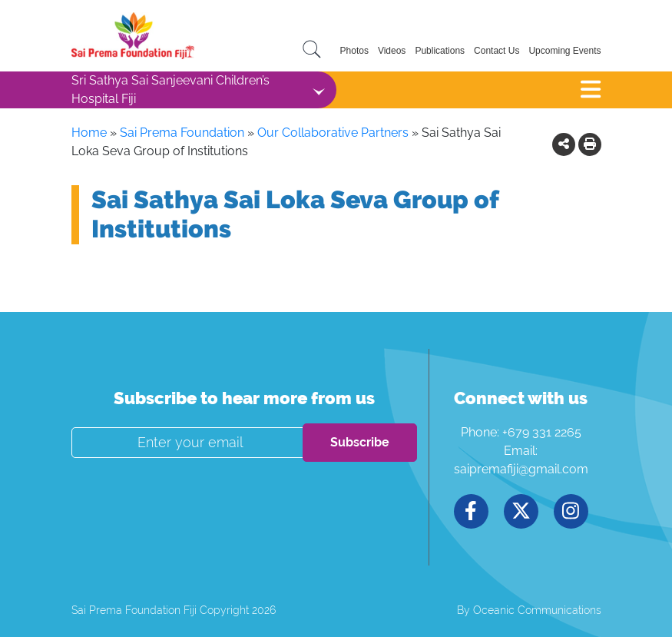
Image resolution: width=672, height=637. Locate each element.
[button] (564, 144)
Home (89, 133)
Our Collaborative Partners (333, 133)
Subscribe (360, 442)
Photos (354, 51)
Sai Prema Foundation (182, 133)
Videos (392, 51)
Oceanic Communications (537, 610)
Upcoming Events (564, 51)
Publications (440, 51)
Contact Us (497, 51)
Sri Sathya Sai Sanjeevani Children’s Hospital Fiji (170, 90)
